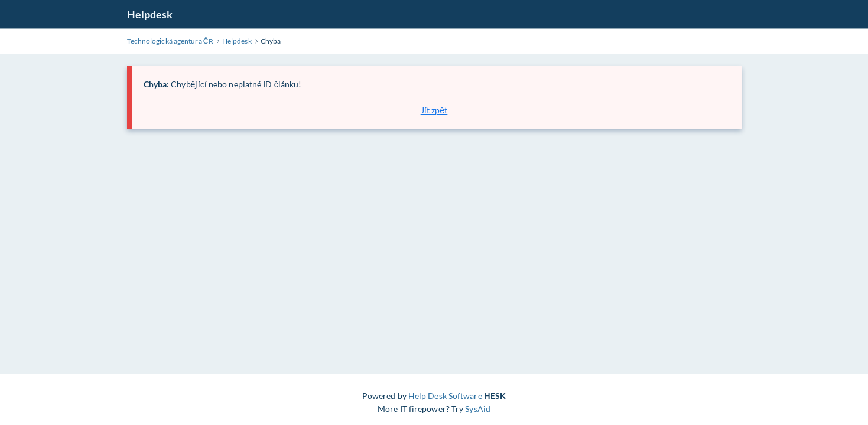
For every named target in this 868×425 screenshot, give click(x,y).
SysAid (478, 409)
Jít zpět (434, 110)
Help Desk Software (445, 396)
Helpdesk (150, 14)
